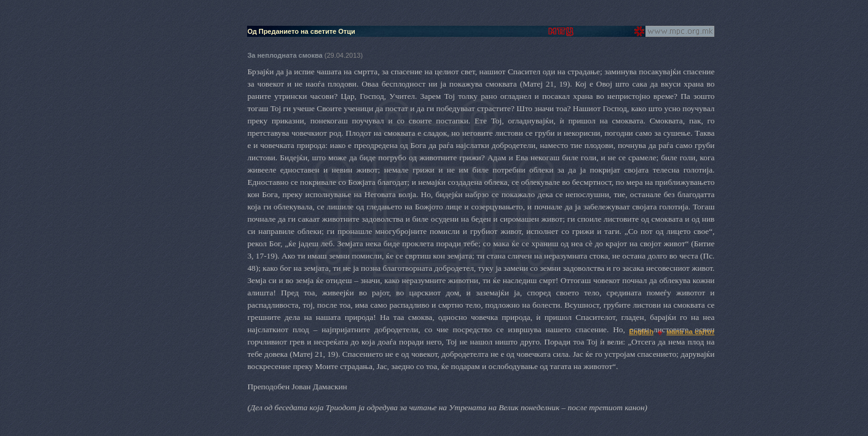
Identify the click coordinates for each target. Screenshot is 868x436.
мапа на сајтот (690, 332)
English (641, 332)
